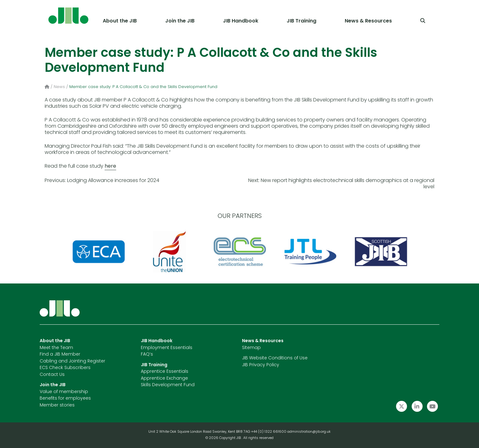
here (110, 166)
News (59, 87)
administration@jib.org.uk (309, 432)
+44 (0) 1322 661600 (269, 432)
